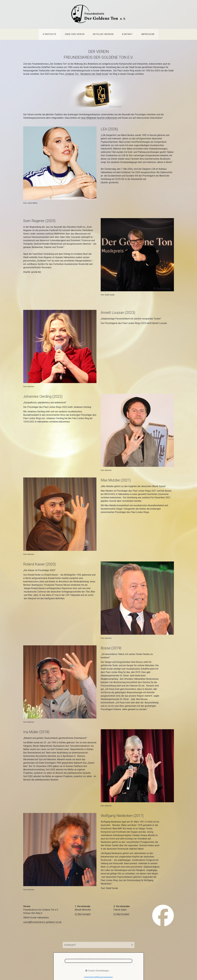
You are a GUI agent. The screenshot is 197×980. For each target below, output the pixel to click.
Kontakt (127, 34)
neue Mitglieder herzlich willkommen (99, 118)
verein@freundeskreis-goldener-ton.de (42, 922)
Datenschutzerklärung (93, 977)
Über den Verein (75, 34)
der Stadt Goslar (100, 74)
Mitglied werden (103, 34)
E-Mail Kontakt (83, 914)
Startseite (50, 34)
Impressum (148, 34)
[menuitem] (50, 34)
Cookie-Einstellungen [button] (97, 971)
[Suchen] (132, 945)
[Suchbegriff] (99, 945)
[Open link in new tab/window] (163, 915)
